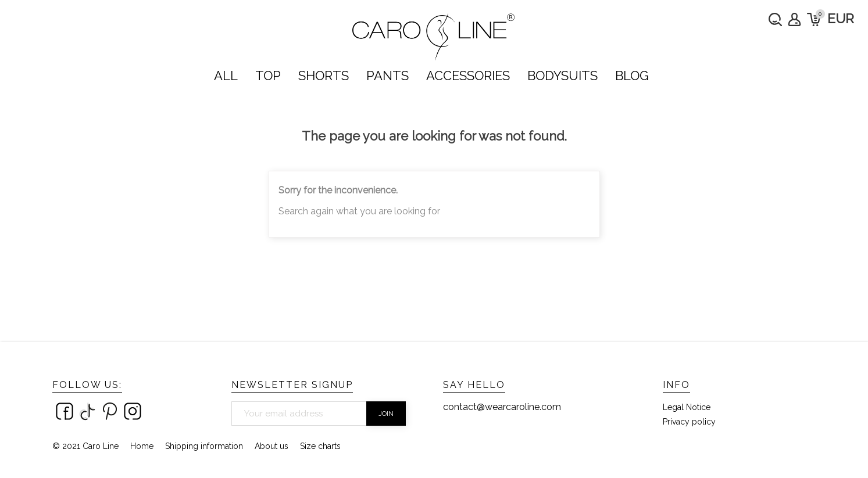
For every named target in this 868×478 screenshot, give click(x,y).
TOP (268, 76)
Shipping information (204, 446)
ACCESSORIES (468, 76)
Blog (632, 76)
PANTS (387, 76)
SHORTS (324, 76)
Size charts (320, 446)
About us (272, 446)
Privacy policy (689, 422)
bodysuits (562, 76)
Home (142, 446)
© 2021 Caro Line (85, 446)
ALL (226, 76)
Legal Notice (687, 407)
